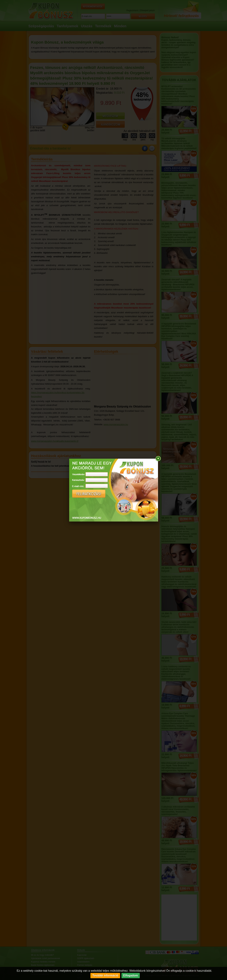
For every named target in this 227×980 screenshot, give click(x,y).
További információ (105, 975)
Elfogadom (131, 975)
